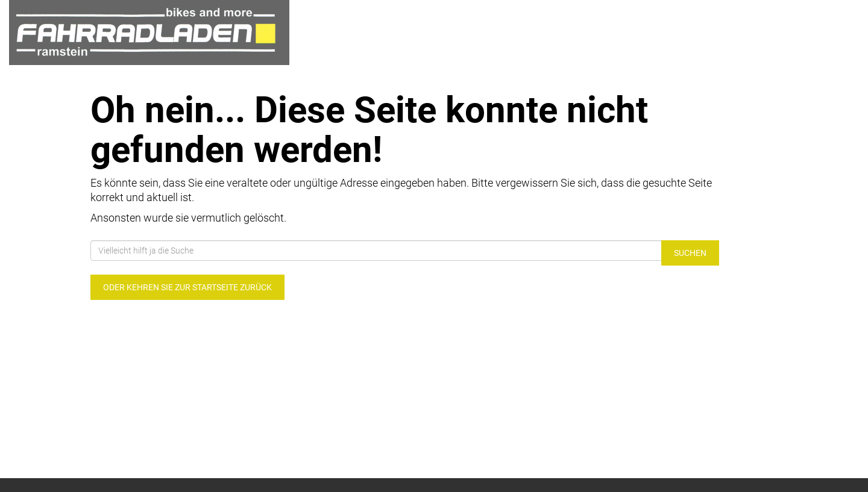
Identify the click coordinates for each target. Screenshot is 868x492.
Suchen (690, 253)
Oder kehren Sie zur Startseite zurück (187, 287)
